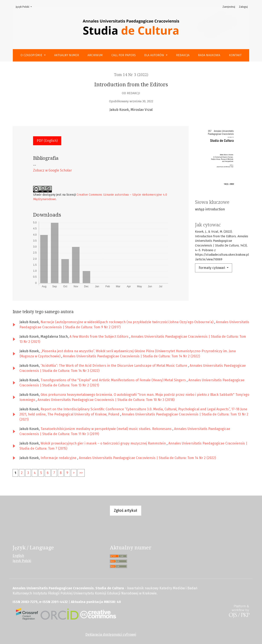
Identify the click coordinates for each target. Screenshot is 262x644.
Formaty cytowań (212, 268)
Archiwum (95, 55)
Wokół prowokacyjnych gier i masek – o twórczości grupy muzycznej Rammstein (104, 443)
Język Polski (25, 7)
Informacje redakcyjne (59, 458)
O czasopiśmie (32, 55)
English (18, 556)
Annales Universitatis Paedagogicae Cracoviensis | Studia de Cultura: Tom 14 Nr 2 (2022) (131, 356)
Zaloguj (243, 7)
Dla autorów (155, 55)
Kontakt (235, 55)
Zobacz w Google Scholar (52, 170)
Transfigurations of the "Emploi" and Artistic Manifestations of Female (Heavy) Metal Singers (114, 380)
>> (81, 473)
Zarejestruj (229, 7)
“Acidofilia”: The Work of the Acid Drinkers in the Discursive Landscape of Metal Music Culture (114, 366)
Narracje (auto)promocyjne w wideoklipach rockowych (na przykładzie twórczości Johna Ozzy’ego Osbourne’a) (127, 322)
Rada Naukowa (209, 55)
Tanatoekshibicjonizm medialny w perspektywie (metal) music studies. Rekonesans (106, 429)
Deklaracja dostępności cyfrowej (111, 634)
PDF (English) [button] (47, 141)
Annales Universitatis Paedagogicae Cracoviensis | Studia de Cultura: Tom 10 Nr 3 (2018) (106, 400)
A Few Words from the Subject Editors (99, 337)
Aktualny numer (67, 55)
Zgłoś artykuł (126, 511)
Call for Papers (124, 55)
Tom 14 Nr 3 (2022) (131, 75)
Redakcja (183, 55)
